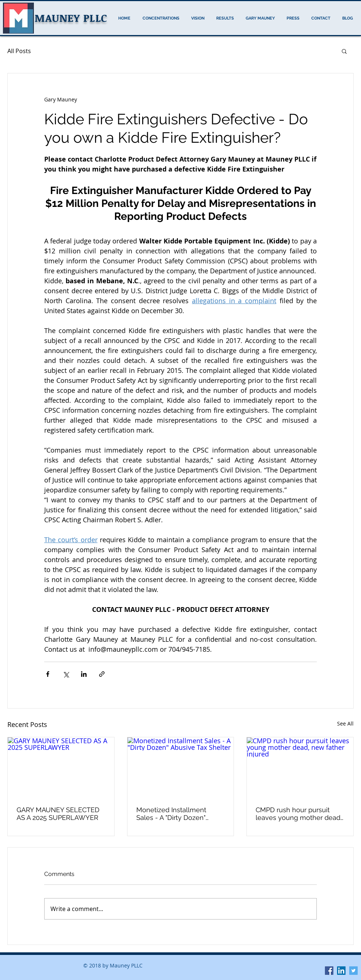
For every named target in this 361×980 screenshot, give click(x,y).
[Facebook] (329, 971)
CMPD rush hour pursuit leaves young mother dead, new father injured (299, 814)
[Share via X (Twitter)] (66, 674)
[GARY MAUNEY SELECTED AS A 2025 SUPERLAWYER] (61, 767)
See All (345, 723)
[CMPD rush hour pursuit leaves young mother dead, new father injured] (300, 767)
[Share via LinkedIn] (84, 674)
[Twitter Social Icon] (353, 971)
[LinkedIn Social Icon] (341, 971)
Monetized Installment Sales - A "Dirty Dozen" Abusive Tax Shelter (171, 814)
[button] (344, 51)
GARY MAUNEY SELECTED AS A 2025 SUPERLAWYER (58, 814)
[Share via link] (102, 674)
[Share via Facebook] (48, 674)
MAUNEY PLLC (71, 18)
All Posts (19, 51)
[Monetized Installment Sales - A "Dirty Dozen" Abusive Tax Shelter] (181, 767)
